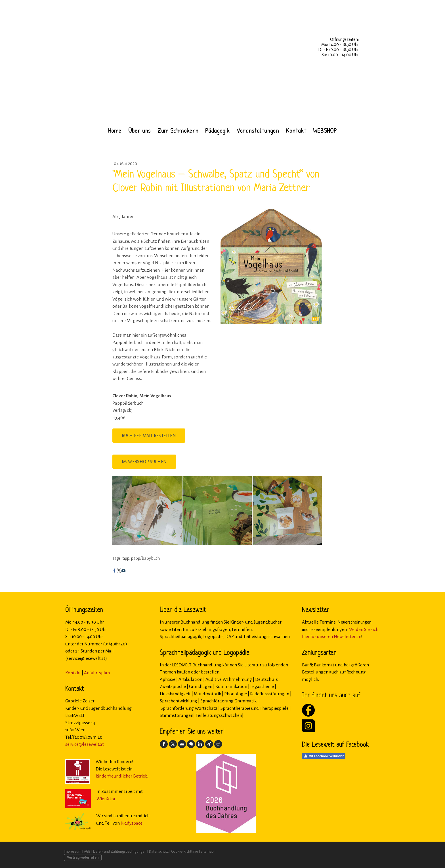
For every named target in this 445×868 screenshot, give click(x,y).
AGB (87, 851)
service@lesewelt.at (85, 744)
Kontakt (296, 130)
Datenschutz (159, 851)
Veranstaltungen (258, 130)
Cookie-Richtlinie (185, 851)
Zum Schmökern (178, 130)
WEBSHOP (325, 130)
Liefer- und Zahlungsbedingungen (120, 851)
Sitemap (207, 851)
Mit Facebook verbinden (324, 756)
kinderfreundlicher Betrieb (121, 776)
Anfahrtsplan (97, 673)
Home (115, 130)
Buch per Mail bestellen (149, 436)
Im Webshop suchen (144, 462)
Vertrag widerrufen (83, 857)
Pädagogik (217, 130)
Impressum (73, 851)
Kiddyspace (132, 823)
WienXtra (106, 799)
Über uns (139, 130)
